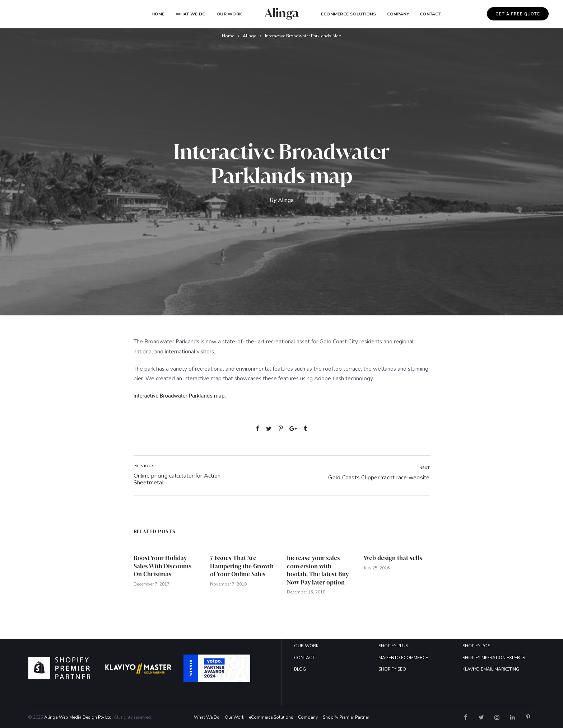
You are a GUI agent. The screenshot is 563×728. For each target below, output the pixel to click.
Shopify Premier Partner (346, 717)
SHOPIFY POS (476, 646)
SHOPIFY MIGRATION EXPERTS (494, 658)
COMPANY (398, 14)
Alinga (250, 36)
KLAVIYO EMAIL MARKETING (491, 669)
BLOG (300, 669)
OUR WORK (306, 646)
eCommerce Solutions (349, 14)
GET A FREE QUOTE (518, 14)
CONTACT (304, 658)
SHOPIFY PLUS (393, 646)
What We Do (191, 14)
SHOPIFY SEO (392, 669)
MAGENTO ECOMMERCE (403, 658)
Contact (430, 14)
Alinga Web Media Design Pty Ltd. (78, 717)
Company (308, 717)
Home (158, 14)
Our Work (229, 14)
